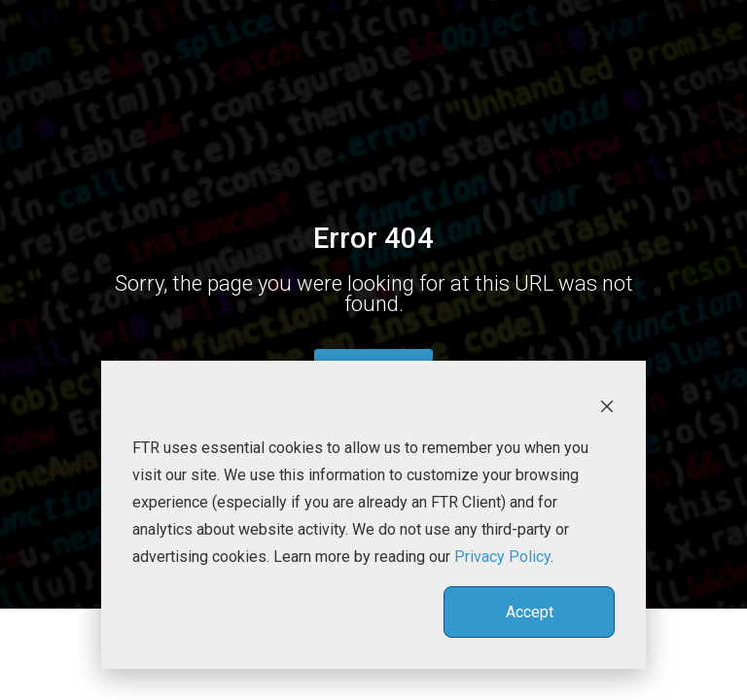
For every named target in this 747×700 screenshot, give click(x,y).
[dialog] (373, 515)
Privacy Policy (502, 557)
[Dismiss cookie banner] (607, 405)
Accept (530, 612)
